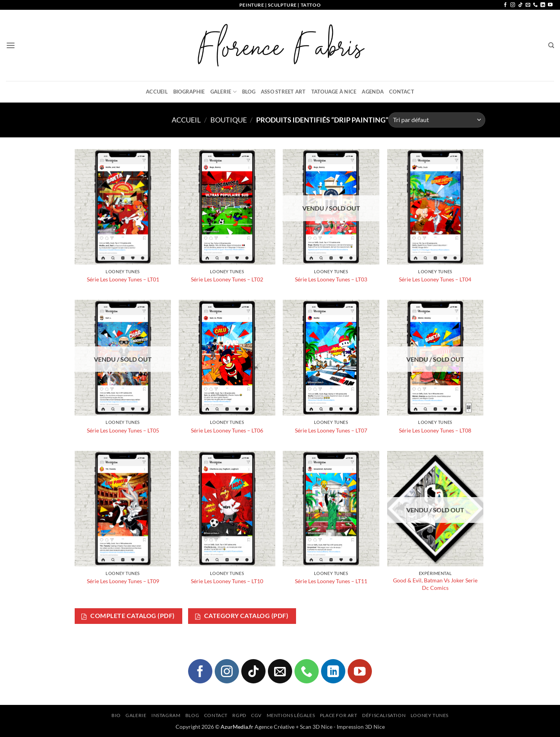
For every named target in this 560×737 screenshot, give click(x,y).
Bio (116, 715)
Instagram (166, 715)
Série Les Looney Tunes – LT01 (123, 279)
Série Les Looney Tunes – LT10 (227, 581)
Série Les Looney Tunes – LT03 (331, 279)
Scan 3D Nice (316, 727)
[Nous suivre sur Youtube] (550, 5)
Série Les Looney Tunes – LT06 (227, 430)
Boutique (229, 120)
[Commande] (437, 120)
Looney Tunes (430, 715)
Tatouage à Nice (334, 92)
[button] (11, 45)
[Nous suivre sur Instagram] (513, 5)
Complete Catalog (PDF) (128, 616)
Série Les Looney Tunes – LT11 (331, 581)
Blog (249, 92)
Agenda (373, 92)
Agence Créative (275, 727)
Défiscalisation (384, 715)
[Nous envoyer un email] (528, 5)
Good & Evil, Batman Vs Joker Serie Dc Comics (435, 584)
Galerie (223, 92)
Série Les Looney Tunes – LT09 (123, 581)
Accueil (157, 92)
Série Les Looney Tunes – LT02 (227, 279)
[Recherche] (551, 45)
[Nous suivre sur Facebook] (505, 5)
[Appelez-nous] (535, 5)
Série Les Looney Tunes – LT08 (435, 430)
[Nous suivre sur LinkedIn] (543, 5)
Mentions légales (291, 715)
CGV (256, 715)
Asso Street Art (283, 92)
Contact (402, 92)
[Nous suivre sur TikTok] (521, 5)
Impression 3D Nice (361, 727)
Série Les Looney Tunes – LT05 (123, 430)
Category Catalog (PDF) (242, 616)
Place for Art (339, 715)
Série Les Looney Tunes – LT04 (435, 279)
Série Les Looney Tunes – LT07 (331, 430)
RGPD (239, 715)
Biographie (189, 92)
